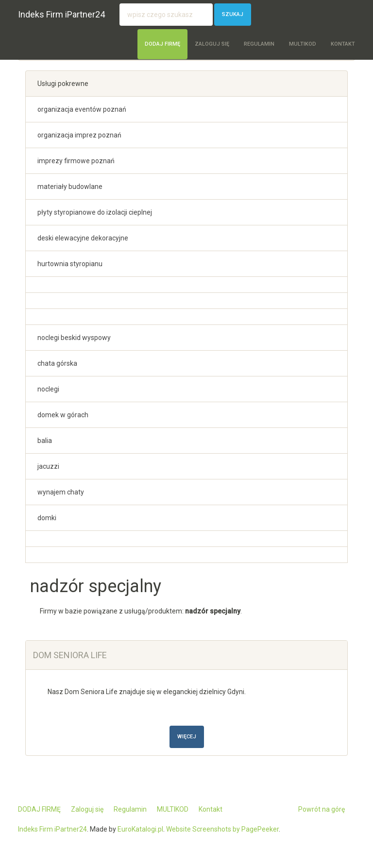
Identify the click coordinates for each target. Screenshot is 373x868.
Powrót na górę (322, 809)
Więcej (187, 737)
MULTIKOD (303, 44)
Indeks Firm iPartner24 (61, 14)
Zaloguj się (212, 44)
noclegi (48, 389)
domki (47, 518)
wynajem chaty (61, 492)
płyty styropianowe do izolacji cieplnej (95, 212)
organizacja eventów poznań (82, 109)
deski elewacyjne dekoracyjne (83, 238)
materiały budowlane (70, 187)
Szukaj (233, 14)
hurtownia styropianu (70, 264)
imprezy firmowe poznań (76, 161)
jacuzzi (48, 466)
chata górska (57, 363)
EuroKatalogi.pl (140, 829)
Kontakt (343, 44)
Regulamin (259, 44)
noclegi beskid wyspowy (74, 338)
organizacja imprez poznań (79, 135)
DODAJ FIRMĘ (162, 44)
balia (45, 441)
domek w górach (63, 415)
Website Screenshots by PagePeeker (222, 829)
